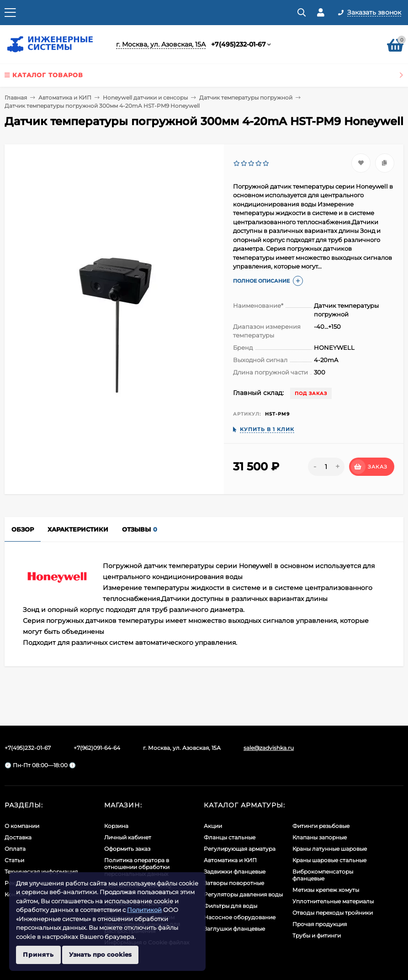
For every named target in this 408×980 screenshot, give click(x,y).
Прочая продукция (320, 924)
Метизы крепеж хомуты (326, 890)
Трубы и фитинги (317, 935)
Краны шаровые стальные (329, 860)
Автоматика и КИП (65, 97)
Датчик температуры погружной (246, 97)
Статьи (14, 860)
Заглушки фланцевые (234, 929)
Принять (38, 954)
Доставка (18, 837)
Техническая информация (41, 872)
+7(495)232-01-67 (238, 44)
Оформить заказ (127, 849)
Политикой (144, 910)
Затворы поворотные (234, 883)
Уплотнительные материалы (333, 901)
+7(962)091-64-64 (97, 748)
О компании (22, 826)
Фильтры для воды (230, 906)
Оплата (15, 849)
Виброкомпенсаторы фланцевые (323, 875)
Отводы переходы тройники (333, 913)
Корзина (116, 826)
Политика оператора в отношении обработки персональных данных (137, 867)
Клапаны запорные (320, 837)
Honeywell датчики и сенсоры (145, 97)
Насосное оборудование (240, 917)
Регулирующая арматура (240, 849)
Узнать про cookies (100, 954)
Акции (213, 826)
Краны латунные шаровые (330, 849)
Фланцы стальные (230, 837)
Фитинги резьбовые (321, 826)
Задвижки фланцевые (235, 872)
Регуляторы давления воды (243, 894)
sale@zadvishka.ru (269, 748)
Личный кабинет (128, 837)
